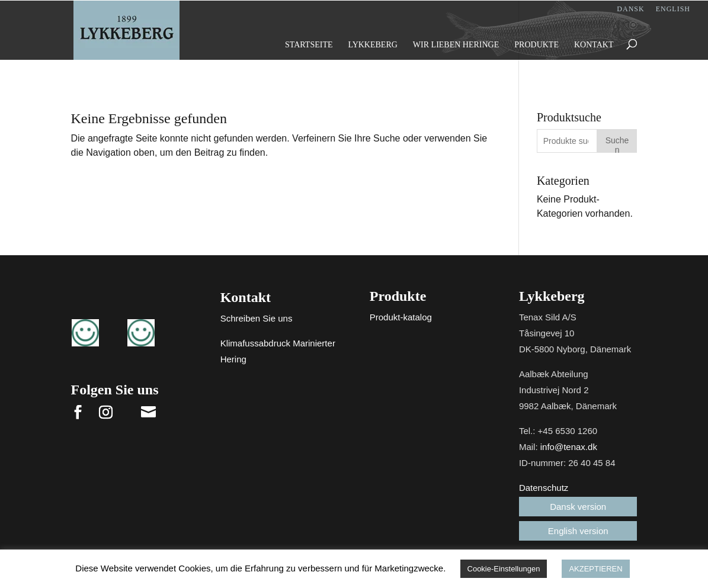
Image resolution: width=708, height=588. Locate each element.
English (673, 9)
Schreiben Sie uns (257, 318)
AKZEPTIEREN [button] (595, 569)
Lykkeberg (372, 45)
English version (578, 531)
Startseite (309, 45)
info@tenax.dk (569, 447)
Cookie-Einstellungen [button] (504, 569)
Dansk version (578, 507)
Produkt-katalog (401, 317)
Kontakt (594, 45)
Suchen (617, 144)
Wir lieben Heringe (456, 45)
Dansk (630, 9)
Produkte (536, 45)
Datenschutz (544, 488)
